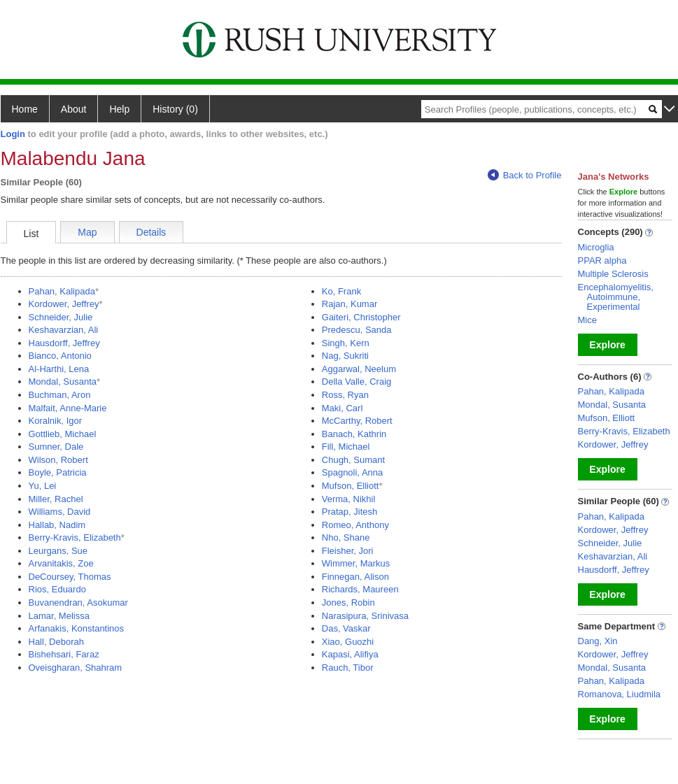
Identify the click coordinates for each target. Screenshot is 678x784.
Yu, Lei (43, 486)
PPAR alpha (602, 261)
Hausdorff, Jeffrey (64, 343)
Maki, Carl (342, 408)
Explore (607, 345)
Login (13, 134)
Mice (587, 320)
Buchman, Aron (60, 395)
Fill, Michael (346, 447)
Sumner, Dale (56, 447)
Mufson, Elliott (351, 486)
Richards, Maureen (360, 589)
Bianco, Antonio (60, 356)
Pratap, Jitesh (350, 512)
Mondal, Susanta (63, 382)
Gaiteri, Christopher (361, 317)
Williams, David (60, 512)
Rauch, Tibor (348, 668)
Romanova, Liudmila (620, 694)
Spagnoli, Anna (352, 472)
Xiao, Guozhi (348, 642)
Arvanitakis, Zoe (61, 563)
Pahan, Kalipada (62, 291)
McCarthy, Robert (357, 421)
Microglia (596, 247)
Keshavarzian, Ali (64, 330)
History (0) (175, 109)
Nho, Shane (346, 537)
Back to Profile (525, 175)
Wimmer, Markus (356, 563)
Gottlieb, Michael (63, 434)
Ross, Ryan (345, 395)
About (74, 109)
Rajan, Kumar (349, 304)
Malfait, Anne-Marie (68, 408)
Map (87, 232)
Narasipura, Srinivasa (365, 616)
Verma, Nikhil (349, 499)
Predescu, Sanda (357, 330)
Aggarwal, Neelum (359, 369)
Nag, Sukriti (345, 356)
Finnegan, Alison (355, 577)
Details (151, 232)
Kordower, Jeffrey (64, 304)
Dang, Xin (598, 641)
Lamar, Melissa (59, 616)
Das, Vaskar (346, 628)
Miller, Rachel (56, 499)
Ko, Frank (341, 291)
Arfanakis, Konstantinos (77, 628)
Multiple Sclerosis (613, 274)
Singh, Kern (346, 343)
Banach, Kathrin (354, 434)
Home (25, 109)
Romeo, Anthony (355, 525)
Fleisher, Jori (348, 551)
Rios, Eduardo (57, 589)
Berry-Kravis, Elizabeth (75, 537)
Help (119, 109)
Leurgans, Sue (58, 551)
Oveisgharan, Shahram (76, 668)
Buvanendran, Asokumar (78, 603)
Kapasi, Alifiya (350, 654)
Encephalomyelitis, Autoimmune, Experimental (616, 297)
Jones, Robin (348, 603)
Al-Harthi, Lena (59, 369)
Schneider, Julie (61, 317)
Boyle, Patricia (58, 472)
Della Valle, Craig (356, 382)
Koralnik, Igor (56, 421)
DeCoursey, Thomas (70, 577)
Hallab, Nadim (57, 525)
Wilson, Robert (58, 460)
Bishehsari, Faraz (64, 654)
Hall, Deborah (57, 642)
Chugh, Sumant (353, 460)
